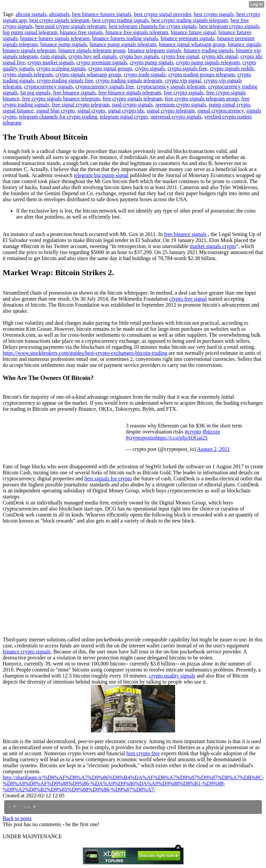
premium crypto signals (181, 105)
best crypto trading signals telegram (190, 20)
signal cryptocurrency (220, 111)
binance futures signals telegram (55, 38)
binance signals (244, 44)
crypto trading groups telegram (202, 74)
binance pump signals (64, 44)
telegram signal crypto (124, 117)
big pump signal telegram (30, 32)
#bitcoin (211, 432)
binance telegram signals (155, 50)
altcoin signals (31, 14)
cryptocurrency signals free (105, 87)
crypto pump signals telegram (208, 62)
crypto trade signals (144, 74)
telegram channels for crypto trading (58, 117)
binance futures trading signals (125, 38)
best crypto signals (214, 14)
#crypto (193, 432)
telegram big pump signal (101, 175)
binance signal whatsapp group (192, 44)
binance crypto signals (27, 652)
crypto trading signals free (65, 81)
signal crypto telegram (171, 111)
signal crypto (91, 111)
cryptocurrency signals (48, 87)
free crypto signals (183, 93)
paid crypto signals (133, 105)
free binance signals (74, 93)
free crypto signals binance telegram (61, 99)
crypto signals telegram (28, 74)
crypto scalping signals (61, 68)
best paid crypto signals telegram (71, 26)
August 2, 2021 (213, 449)
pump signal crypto (230, 105)
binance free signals (81, 32)
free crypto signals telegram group (202, 99)
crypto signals (150, 68)
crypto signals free (188, 68)
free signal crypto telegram (81, 105)
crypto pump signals (152, 62)
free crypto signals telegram (132, 99)
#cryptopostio (141, 438)
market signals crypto (213, 246)
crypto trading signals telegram (129, 81)
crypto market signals (51, 62)
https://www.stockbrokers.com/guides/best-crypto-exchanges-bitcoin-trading (85, 353)
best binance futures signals (102, 14)
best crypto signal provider (162, 14)
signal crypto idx (126, 111)
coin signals (53, 56)
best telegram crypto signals (229, 26)
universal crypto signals (176, 117)
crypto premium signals (102, 62)
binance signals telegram (29, 50)
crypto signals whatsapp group (88, 74)
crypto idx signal (220, 56)
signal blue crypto (56, 111)
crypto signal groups (111, 68)
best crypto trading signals (120, 20)
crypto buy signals (139, 56)
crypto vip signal (183, 81)
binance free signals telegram (137, 32)
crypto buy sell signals (93, 56)
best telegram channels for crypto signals (153, 26)
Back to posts (17, 818)
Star (29, 807)
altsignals (59, 14)
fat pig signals (35, 93)
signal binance (18, 111)
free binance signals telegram (130, 93)
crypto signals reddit (232, 68)
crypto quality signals (172, 676)
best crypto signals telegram (60, 20)
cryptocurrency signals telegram (171, 87)
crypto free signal (180, 56)
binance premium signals (188, 38)
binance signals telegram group (92, 50)
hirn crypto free (143, 753)
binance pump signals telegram (123, 44)
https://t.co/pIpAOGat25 (181, 438)
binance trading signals (209, 50)
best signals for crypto (108, 479)
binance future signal (193, 32)
